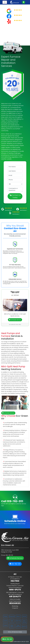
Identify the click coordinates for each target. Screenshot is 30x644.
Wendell (24, 616)
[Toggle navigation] (5, 2)
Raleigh (6, 616)
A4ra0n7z (24, 627)
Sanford (6, 621)
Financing (15, 606)
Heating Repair (15, 584)
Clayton (6, 625)
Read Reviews (19, 12)
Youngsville (12, 616)
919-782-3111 (15, 564)
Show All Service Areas (15, 632)
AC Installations (15, 579)
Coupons (15, 608)
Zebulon (18, 616)
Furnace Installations (15, 588)
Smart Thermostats (15, 601)
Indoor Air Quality (15, 599)
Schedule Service (15, 320)
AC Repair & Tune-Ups (15, 577)
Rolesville (18, 621)
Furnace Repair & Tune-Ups (15, 586)
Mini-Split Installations (15, 594)
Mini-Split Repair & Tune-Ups (15, 592)
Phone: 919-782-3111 (7, 555)
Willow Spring (12, 626)
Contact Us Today (15, 196)
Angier (12, 621)
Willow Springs (24, 621)
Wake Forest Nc (18, 626)
